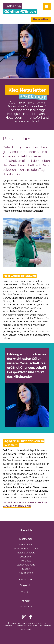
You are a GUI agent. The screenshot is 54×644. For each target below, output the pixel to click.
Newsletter (41, 19)
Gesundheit (26, 557)
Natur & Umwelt (26, 553)
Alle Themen (26, 573)
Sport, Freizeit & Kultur (26, 549)
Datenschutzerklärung (34, 623)
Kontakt (26, 601)
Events (26, 569)
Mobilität (26, 561)
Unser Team (26, 580)
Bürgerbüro (26, 585)
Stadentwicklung (26, 565)
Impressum (14, 623)
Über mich (26, 530)
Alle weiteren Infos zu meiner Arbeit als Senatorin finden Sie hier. (25, 504)
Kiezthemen (26, 539)
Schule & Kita (26, 545)
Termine (26, 592)
